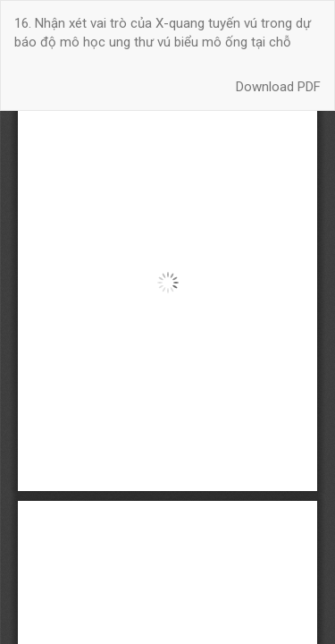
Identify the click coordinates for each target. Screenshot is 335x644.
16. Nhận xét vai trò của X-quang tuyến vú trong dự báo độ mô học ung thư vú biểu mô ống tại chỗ (163, 33)
